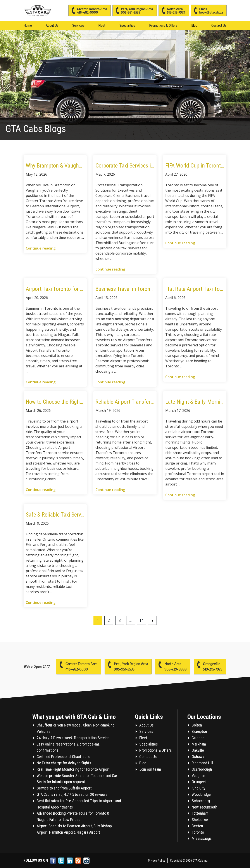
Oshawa (198, 757)
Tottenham (200, 813)
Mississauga (202, 838)
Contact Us (219, 25)
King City (199, 788)
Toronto (198, 832)
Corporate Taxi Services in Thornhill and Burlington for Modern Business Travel (125, 166)
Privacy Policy (157, 861)
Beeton (197, 826)
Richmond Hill (202, 763)
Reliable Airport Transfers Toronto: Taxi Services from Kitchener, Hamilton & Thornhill (125, 402)
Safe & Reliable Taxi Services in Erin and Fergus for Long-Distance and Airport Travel (55, 515)
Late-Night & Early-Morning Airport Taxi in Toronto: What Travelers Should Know (195, 402)
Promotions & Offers (163, 25)
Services (78, 25)
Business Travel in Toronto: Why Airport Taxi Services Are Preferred (125, 289)
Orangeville (208, 665)
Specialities (127, 25)
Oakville (198, 750)
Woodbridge (201, 794)
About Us (52, 25)
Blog (194, 25)
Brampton (199, 731)
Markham (199, 744)
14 (141, 620)
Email (207, 11)
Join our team (150, 769)
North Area (172, 11)
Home (28, 25)
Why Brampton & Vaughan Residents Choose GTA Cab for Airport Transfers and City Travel (55, 166)
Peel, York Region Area (133, 11)
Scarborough (202, 769)
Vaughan (198, 776)
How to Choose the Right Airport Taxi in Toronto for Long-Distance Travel (55, 402)
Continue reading (41, 248)
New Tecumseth (204, 807)
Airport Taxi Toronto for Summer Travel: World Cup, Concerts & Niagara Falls (55, 289)
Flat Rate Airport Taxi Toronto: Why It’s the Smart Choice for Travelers (195, 289)
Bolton (197, 725)
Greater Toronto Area (88, 11)
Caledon (198, 738)
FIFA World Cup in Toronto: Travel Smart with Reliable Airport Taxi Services (195, 166)
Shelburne (200, 820)
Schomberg (201, 801)
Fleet (102, 25)
